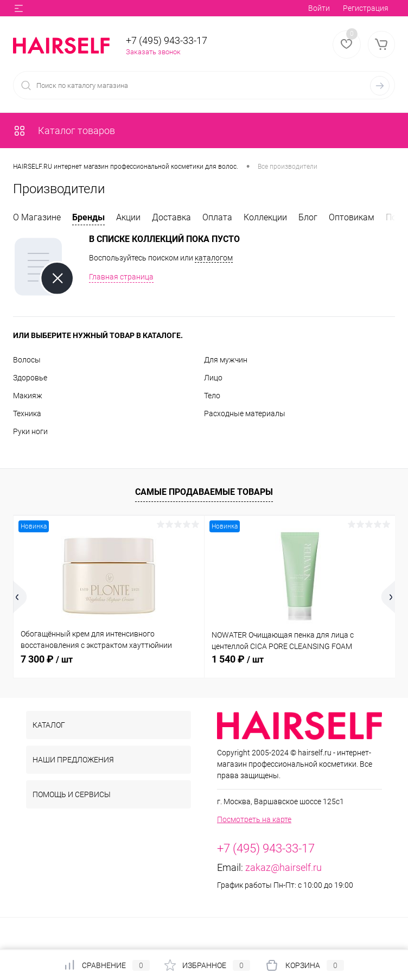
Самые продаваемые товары (204, 492)
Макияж (28, 396)
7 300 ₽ (47, 659)
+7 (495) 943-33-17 (167, 40)
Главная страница (121, 277)
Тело (212, 396)
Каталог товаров (64, 131)
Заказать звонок (153, 52)
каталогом (214, 258)
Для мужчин (226, 360)
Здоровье (30, 378)
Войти (319, 8)
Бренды (88, 217)
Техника (27, 413)
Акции (128, 217)
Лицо (213, 378)
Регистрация (366, 8)
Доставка (171, 217)
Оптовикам (352, 217)
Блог (308, 217)
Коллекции (265, 217)
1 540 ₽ (238, 659)
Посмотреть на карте (254, 819)
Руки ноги (30, 431)
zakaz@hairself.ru (283, 867)
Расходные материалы (245, 413)
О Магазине (37, 217)
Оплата (217, 217)
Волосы (27, 360)
